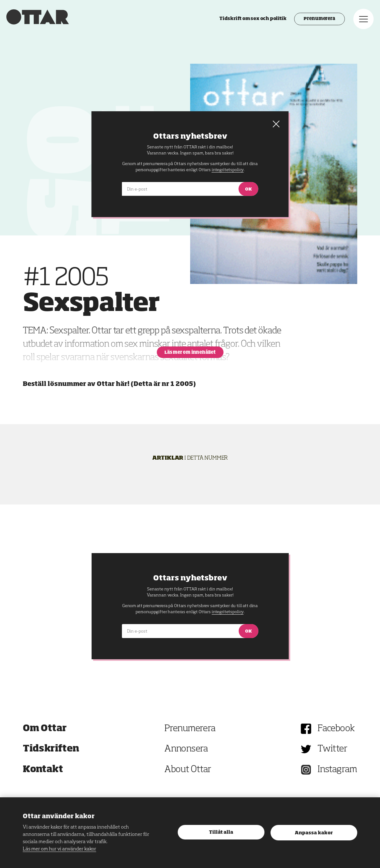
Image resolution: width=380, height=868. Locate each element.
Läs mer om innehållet (190, 353)
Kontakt (43, 770)
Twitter (332, 749)
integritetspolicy (228, 612)
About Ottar (188, 770)
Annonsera (186, 749)
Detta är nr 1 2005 (163, 384)
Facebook (336, 729)
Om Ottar (45, 729)
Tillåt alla (221, 832)
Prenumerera (307, 29)
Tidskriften (51, 749)
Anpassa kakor (314, 833)
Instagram (337, 770)
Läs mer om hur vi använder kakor (59, 849)
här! (123, 384)
